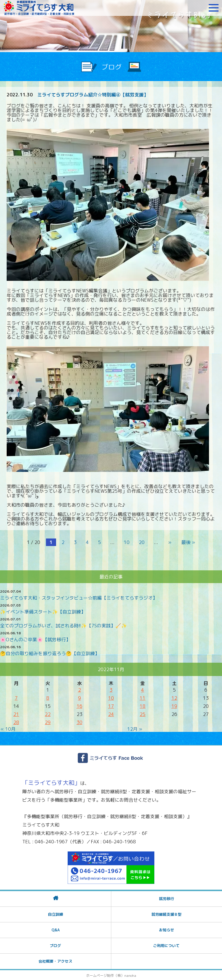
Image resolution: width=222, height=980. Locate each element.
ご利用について (166, 945)
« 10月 (8, 728)
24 (111, 714)
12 (174, 697)
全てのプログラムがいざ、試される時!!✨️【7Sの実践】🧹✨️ (63, 625)
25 (143, 714)
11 (143, 697)
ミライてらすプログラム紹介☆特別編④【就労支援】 (93, 95)
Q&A (55, 929)
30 (79, 722)
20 (142, 542)
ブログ (55, 945)
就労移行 (166, 898)
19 (174, 706)
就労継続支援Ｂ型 (166, 914)
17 (111, 706)
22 (48, 714)
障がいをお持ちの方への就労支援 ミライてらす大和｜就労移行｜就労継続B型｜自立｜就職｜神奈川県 (39, 8)
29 (48, 722)
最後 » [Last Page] (188, 542)
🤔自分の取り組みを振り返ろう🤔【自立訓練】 (50, 653)
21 (16, 714)
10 (127, 542)
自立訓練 (55, 914)
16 (79, 706)
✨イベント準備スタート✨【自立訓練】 (43, 611)
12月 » (135, 728)
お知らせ (166, 929)
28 (16, 722)
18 (143, 706)
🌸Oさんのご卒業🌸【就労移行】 (35, 639)
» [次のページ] (170, 542)
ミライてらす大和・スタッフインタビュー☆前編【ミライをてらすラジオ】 (79, 597)
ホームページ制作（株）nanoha (111, 975)
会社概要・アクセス (55, 961)
